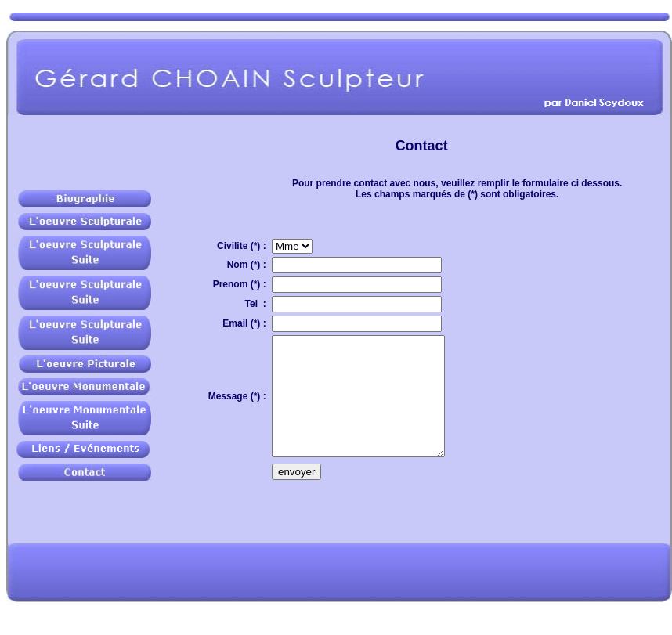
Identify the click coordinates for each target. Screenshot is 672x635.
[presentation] (391, 534)
